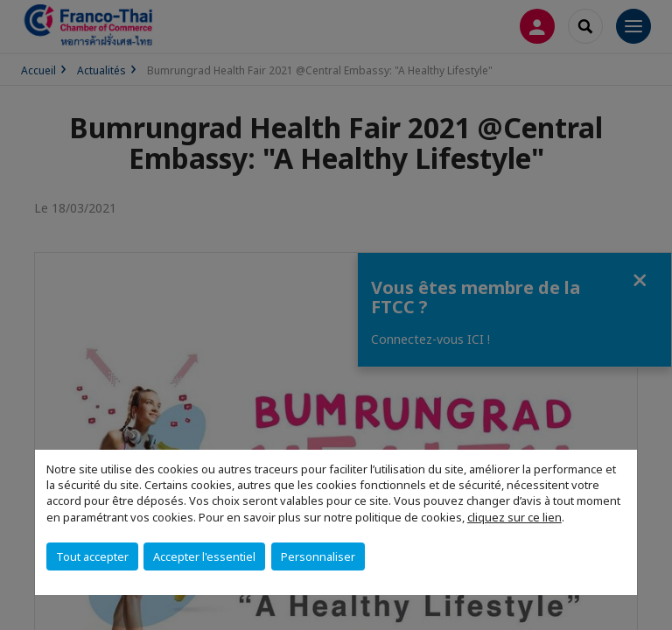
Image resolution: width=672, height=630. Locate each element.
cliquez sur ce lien (514, 517)
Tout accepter (92, 556)
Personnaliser (318, 556)
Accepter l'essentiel (204, 556)
